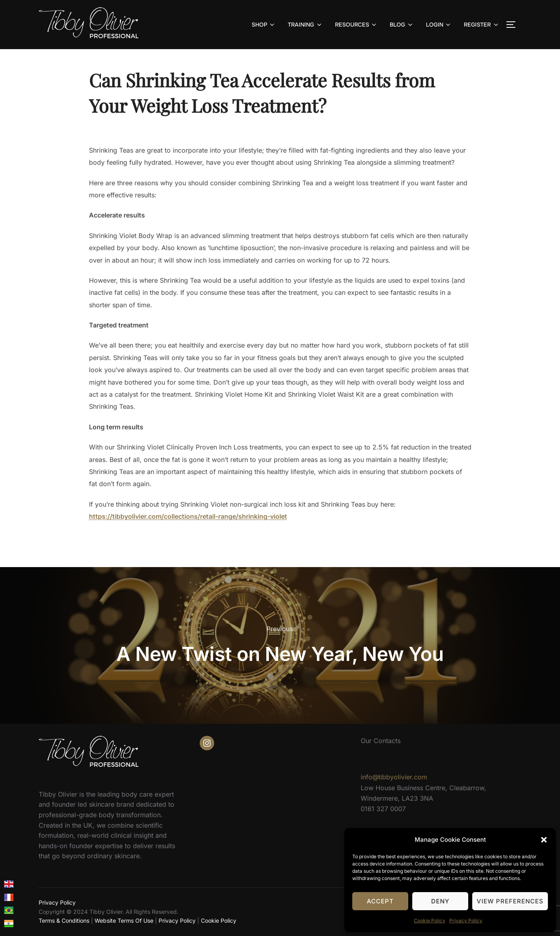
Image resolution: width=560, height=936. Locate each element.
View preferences (510, 901)
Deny (440, 901)
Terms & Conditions (64, 920)
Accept (380, 901)
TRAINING (305, 25)
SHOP (264, 25)
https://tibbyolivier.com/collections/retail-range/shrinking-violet (188, 516)
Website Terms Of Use (124, 920)
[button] (544, 840)
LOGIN (439, 25)
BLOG (402, 25)
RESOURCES (356, 25)
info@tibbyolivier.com (394, 777)
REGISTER (482, 25)
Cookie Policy (430, 920)
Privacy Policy (466, 920)
